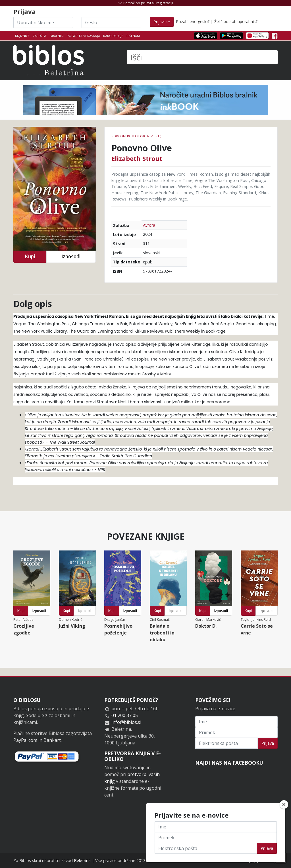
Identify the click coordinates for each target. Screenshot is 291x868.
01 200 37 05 (125, 715)
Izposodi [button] (71, 256)
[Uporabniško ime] (43, 22)
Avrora (149, 225)
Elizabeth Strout (137, 158)
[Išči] (202, 57)
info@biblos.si (126, 722)
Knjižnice (22, 36)
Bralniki (57, 36)
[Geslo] (111, 22)
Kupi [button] (30, 256)
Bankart (52, 740)
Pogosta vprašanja (83, 36)
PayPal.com (25, 740)
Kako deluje (113, 36)
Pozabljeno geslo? (193, 22)
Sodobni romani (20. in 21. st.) (136, 136)
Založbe (40, 36)
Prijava (268, 743)
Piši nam (133, 36)
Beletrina (82, 860)
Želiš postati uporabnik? (236, 22)
